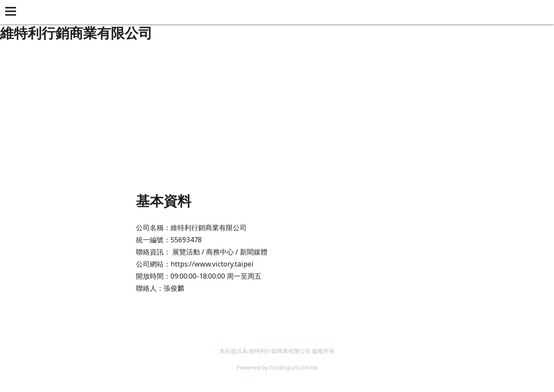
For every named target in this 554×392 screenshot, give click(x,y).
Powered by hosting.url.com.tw (277, 367)
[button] (12, 12)
